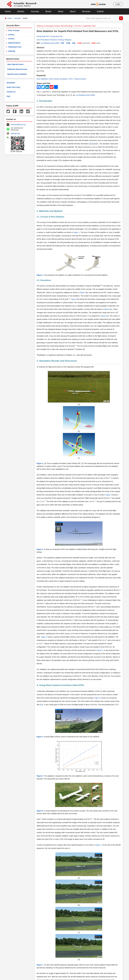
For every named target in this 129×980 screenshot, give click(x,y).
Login (118, 4)
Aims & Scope (14, 30)
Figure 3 (109, 495)
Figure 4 (44, 637)
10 (41, 705)
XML (74, 43)
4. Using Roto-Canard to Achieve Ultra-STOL (60, 685)
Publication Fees (15, 47)
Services (86, 11)
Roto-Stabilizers (43, 79)
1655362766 (15, 134)
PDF (63, 43)
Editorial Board (14, 43)
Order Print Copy (13, 87)
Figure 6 (98, 698)
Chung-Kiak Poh (43, 36)
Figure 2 (83, 292)
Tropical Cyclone (80, 79)
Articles (21, 11)
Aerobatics (64, 79)
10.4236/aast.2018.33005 (50, 43)
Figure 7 (98, 845)
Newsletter (11, 83)
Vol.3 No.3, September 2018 (85, 26)
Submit (100, 11)
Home (8, 11)
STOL (71, 79)
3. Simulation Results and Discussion (57, 361)
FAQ (8, 96)
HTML (68, 43)
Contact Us (11, 92)
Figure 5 (100, 650)
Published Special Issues (17, 69)
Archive (11, 39)
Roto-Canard (54, 79)
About (73, 11)
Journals (35, 11)
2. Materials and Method (49, 211)
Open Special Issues (15, 64)
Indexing (12, 51)
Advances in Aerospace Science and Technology (55, 26)
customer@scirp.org (18, 124)
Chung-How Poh (56, 36)
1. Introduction (44, 101)
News (61, 11)
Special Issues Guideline (17, 74)
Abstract (40, 48)
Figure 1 (76, 232)
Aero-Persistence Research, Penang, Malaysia (54, 40)
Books (48, 11)
